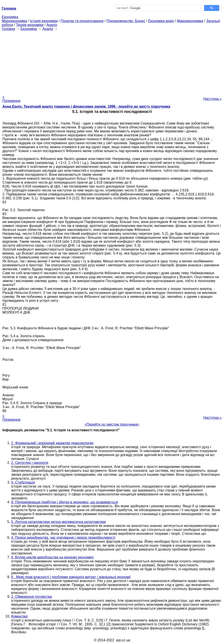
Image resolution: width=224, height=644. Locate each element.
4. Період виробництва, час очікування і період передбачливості (63, 538)
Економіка (10, 17)
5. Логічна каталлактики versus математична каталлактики (59, 522)
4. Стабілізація (23, 482)
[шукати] (158, 8)
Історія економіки (44, 21)
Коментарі (19, 616)
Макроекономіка (190, 21)
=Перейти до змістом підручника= (112, 424)
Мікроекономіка (14, 21)
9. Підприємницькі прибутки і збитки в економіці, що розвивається (65, 502)
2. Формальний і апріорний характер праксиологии (52, 443)
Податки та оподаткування (82, 21)
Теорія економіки (30, 25)
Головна (8, 29)
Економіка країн (161, 21)
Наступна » (212, 99)
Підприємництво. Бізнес (126, 21)
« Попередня (11, 99)
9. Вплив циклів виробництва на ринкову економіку (52, 557)
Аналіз (52, 25)
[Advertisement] (112, 61)
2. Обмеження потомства (31, 597)
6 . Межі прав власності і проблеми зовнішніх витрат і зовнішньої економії (71, 577)
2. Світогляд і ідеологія (30, 463)
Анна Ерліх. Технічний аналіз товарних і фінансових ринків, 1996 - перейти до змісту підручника (86, 106)
